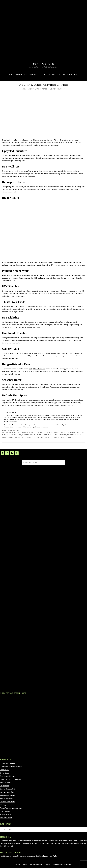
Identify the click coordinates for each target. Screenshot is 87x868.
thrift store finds (49, 437)
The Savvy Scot (6, 815)
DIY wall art (16, 435)
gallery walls (29, 435)
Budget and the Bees (7, 763)
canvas (69, 171)
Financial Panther (6, 783)
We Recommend (36, 865)
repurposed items (16, 437)
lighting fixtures (60, 322)
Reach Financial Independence (11, 808)
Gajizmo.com (5, 786)
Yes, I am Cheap (6, 818)
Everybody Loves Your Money (11, 779)
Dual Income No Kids (7, 776)
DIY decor (65, 433)
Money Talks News (7, 799)
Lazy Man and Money (8, 792)
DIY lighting (75, 433)
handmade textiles (44, 435)
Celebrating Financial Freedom (11, 767)
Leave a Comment (57, 89)
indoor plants (12, 262)
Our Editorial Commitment (62, 865)
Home (18, 865)
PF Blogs (3, 805)
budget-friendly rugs (50, 433)
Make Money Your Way (8, 795)
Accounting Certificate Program (38, 856)
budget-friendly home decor (27, 433)
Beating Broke (43, 64)
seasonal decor (32, 437)
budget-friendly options (37, 369)
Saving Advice (5, 811)
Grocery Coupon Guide (8, 789)
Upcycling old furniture (10, 156)
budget (17, 430)
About (25, 865)
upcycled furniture (67, 437)
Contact (47, 865)
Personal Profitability (7, 802)
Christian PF (4, 770)
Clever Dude (4, 773)
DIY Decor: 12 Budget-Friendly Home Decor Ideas (44, 85)
